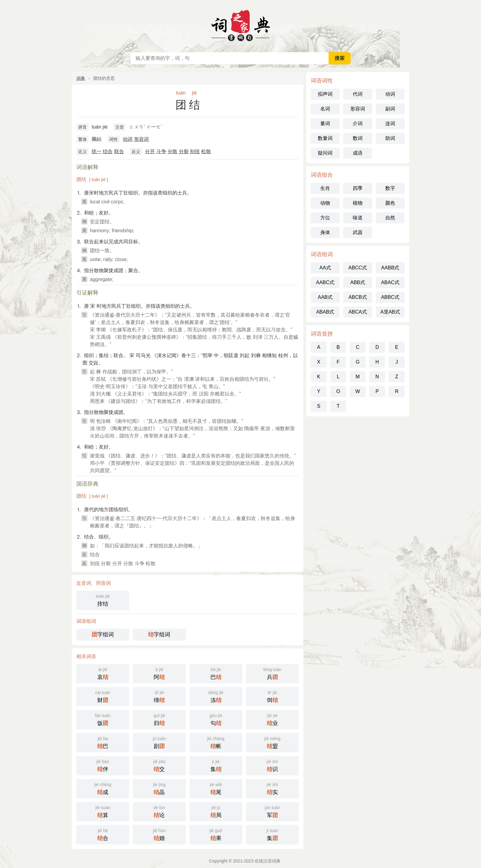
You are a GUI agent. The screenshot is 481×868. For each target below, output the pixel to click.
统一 (97, 151)
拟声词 (325, 94)
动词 (128, 139)
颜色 (390, 203)
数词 (358, 138)
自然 (390, 218)
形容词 (141, 139)
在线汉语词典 (240, 25)
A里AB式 (390, 312)
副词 (390, 109)
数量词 (325, 138)
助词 (390, 138)
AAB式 (325, 297)
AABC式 (325, 282)
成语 (358, 153)
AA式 (325, 268)
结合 (108, 151)
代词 (358, 94)
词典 (81, 78)
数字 (390, 188)
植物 (358, 203)
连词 (390, 123)
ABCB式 (358, 297)
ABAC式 (390, 282)
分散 (172, 151)
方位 (325, 218)
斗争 (161, 151)
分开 (150, 151)
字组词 (103, 635)
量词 (325, 123)
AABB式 (390, 268)
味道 (358, 218)
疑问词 (325, 153)
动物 (325, 203)
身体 (325, 232)
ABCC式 (358, 268)
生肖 (325, 188)
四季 (358, 188)
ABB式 (358, 282)
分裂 (184, 151)
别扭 (195, 151)
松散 (206, 151)
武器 (358, 232)
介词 (358, 123)
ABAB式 (325, 312)
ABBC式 (390, 297)
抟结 (103, 600)
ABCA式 (358, 312)
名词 (325, 109)
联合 (119, 151)
